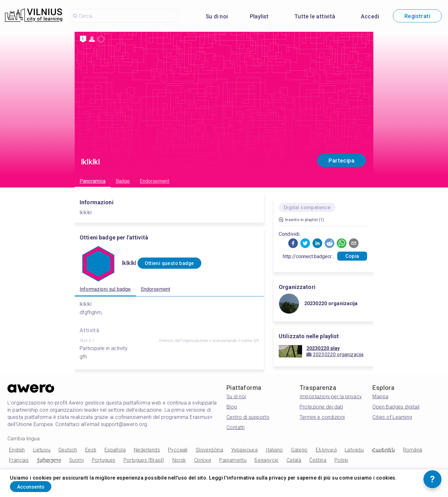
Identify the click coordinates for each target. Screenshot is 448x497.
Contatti (236, 427)
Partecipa (341, 161)
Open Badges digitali (396, 407)
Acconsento (37, 486)
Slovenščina (209, 450)
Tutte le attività (315, 16)
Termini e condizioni (322, 417)
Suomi (76, 460)
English (17, 450)
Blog (232, 407)
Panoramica (93, 181)
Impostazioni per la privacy (331, 397)
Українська (244, 450)
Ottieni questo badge (177, 263)
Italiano (274, 450)
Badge (123, 181)
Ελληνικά (326, 450)
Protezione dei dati (321, 407)
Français (19, 460)
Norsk (179, 460)
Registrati (417, 16)
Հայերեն (383, 450)
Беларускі (266, 460)
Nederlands (147, 450)
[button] (293, 243)
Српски (203, 460)
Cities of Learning (392, 417)
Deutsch (68, 450)
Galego (299, 450)
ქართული (49, 460)
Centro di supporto (248, 417)
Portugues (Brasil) (144, 460)
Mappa (380, 397)
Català (294, 460)
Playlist (259, 16)
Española (115, 450)
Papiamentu (233, 460)
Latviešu (354, 450)
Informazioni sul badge (105, 289)
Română (413, 450)
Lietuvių (42, 450)
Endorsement (154, 181)
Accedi (370, 16)
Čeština (318, 460)
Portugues (104, 460)
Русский (178, 450)
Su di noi (217, 16)
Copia (352, 256)
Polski (341, 460)
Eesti (91, 450)
